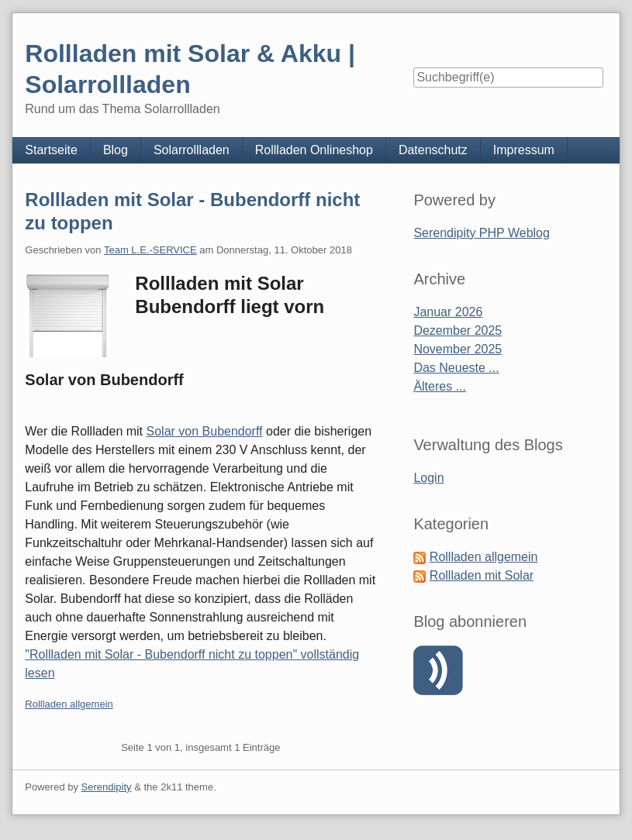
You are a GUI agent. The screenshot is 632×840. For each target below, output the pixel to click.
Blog (116, 150)
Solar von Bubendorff (205, 431)
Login (428, 478)
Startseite (51, 150)
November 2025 (458, 349)
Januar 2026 (448, 312)
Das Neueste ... (456, 368)
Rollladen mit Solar (482, 575)
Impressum (524, 150)
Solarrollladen (192, 150)
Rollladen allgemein (69, 704)
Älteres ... (440, 386)
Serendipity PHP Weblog (482, 233)
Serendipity (107, 787)
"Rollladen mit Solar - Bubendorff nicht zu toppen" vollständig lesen (192, 664)
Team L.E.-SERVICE (150, 250)
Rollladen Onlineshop (314, 150)
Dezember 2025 (458, 330)
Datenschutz (433, 150)
